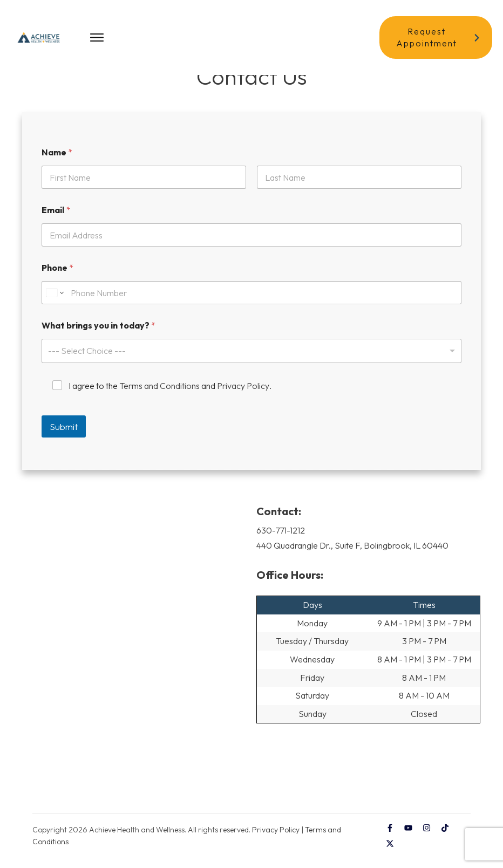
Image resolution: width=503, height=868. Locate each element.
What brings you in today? (98, 339)
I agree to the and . (170, 399)
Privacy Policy (243, 399)
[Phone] (251, 306)
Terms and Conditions (159, 399)
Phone (57, 281)
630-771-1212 (281, 543)
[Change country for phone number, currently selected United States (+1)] (54, 306)
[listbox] (251, 364)
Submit (64, 439)
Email (56, 224)
